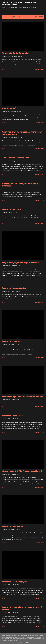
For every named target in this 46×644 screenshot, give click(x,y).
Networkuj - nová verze (12, 341)
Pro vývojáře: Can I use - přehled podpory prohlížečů (20, 185)
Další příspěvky (40, 632)
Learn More (21, 642)
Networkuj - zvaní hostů (13, 526)
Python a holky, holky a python (16, 53)
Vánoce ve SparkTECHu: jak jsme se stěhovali (22, 471)
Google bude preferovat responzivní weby (20, 262)
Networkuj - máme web (12, 416)
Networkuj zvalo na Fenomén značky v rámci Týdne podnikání (22, 133)
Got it (27, 642)
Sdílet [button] (4, 70)
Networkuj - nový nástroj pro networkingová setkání (22, 608)
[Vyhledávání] (40, 3)
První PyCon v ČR (9, 108)
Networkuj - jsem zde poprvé (15, 582)
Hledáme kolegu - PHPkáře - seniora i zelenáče (22, 396)
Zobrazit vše (39, 17)
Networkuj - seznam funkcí (14, 288)
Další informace (40, 70)
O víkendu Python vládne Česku (16, 158)
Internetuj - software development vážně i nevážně (19, 4)
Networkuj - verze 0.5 (11, 209)
